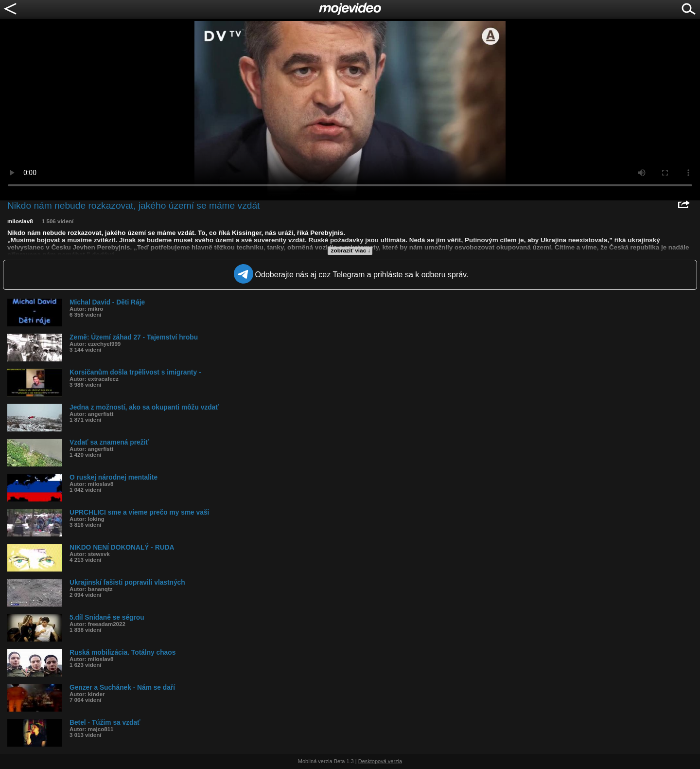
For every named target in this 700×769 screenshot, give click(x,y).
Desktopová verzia (380, 761)
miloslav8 (20, 221)
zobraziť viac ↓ (351, 250)
